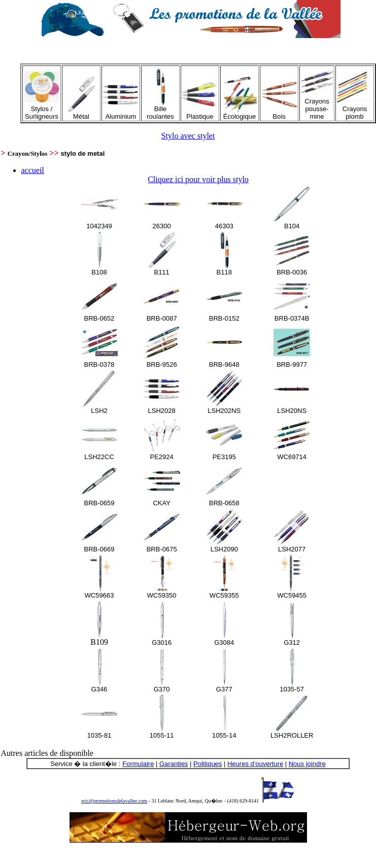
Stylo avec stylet (188, 136)
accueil (33, 170)
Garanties (174, 764)
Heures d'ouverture (255, 764)
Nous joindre (307, 764)
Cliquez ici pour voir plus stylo (198, 179)
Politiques (208, 764)
